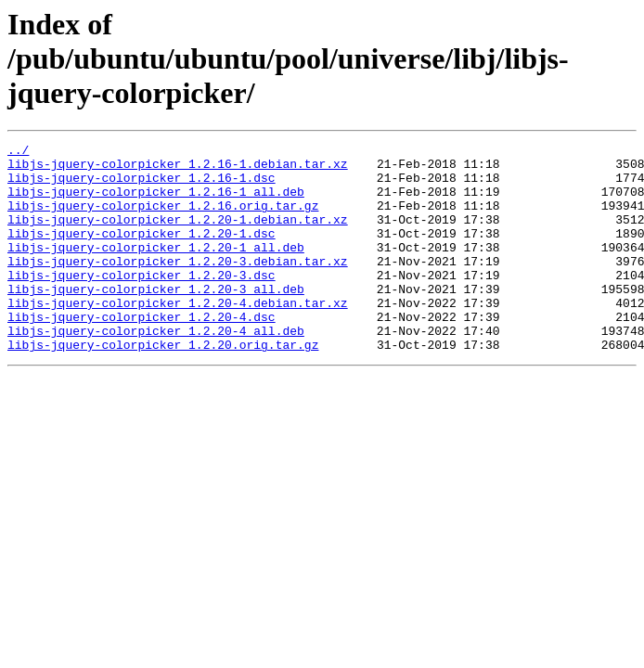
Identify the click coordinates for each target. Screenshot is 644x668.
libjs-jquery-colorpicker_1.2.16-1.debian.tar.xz (178, 169)
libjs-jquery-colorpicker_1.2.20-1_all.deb (156, 269)
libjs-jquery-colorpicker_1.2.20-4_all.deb (156, 369)
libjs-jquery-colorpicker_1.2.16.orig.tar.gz (163, 219)
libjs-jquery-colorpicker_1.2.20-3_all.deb (156, 319)
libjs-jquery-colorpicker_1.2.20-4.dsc (142, 353)
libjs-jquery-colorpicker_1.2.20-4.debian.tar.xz (178, 336)
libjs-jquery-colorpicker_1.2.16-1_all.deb (156, 202)
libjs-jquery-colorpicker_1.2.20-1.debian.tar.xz (178, 236)
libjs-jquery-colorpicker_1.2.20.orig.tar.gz (163, 386)
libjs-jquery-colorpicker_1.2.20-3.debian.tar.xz (178, 286)
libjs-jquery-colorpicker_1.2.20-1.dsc (142, 252)
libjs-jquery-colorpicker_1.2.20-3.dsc (142, 302)
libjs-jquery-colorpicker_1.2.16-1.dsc (142, 186)
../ (18, 152)
